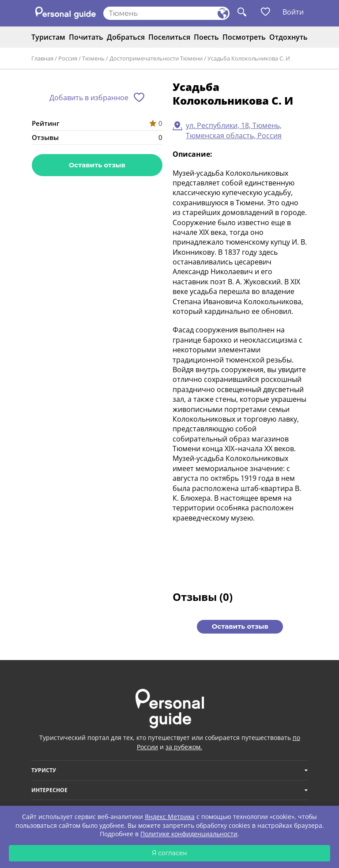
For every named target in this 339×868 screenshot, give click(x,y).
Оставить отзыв (97, 165)
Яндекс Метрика (170, 817)
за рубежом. (184, 747)
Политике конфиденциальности (189, 834)
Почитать (86, 37)
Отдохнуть (288, 37)
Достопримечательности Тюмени (156, 58)
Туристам (48, 37)
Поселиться (169, 37)
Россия (68, 58)
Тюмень (93, 58)
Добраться (126, 37)
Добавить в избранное (89, 98)
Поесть (206, 37)
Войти (293, 12)
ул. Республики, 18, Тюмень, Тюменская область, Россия (234, 130)
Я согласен (169, 853)
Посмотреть (244, 37)
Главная (42, 58)
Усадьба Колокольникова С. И (249, 58)
